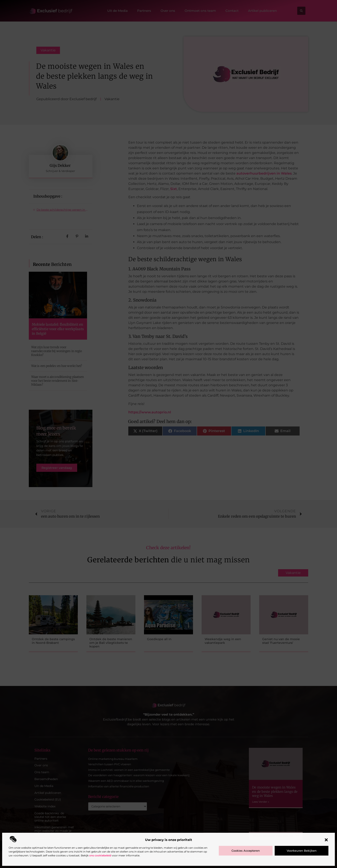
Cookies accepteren (246, 851)
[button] (326, 840)
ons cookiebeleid (100, 855)
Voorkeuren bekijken (302, 851)
